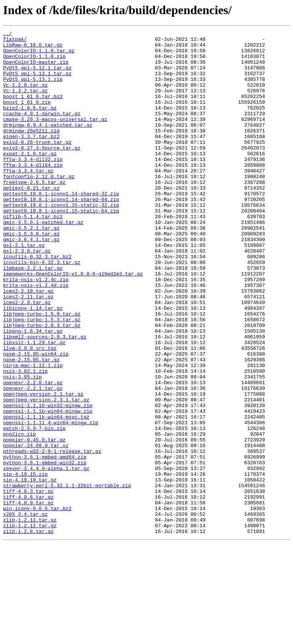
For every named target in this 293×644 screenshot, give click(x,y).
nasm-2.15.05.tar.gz (31, 426)
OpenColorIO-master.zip (36, 69)
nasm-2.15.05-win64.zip (36, 419)
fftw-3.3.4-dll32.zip (33, 185)
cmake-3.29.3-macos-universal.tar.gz (55, 137)
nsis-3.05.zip (22, 446)
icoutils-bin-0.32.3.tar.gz (42, 309)
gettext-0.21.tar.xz (31, 220)
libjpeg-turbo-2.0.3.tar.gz (42, 385)
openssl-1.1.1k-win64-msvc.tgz (46, 494)
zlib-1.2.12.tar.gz (30, 625)
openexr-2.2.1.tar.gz (33, 460)
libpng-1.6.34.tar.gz (33, 391)
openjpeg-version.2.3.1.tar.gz (46, 474)
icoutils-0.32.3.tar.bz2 (37, 302)
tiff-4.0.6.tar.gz (28, 591)
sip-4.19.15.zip (25, 563)
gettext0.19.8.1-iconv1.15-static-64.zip (61, 247)
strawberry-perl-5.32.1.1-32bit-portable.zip (67, 577)
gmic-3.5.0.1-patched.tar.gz (43, 261)
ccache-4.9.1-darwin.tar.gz (42, 130)
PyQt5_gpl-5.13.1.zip (33, 89)
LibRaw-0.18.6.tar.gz (33, 48)
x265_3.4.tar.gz (25, 611)
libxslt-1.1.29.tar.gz (34, 405)
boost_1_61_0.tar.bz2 (33, 110)
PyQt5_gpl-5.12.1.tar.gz (37, 76)
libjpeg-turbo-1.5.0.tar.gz (42, 371)
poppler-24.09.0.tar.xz (36, 529)
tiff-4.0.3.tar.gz (28, 584)
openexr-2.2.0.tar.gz (33, 453)
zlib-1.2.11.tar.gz (30, 618)
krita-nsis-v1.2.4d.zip (36, 336)
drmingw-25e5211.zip (31, 151)
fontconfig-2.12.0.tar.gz (39, 206)
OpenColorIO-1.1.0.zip (34, 62)
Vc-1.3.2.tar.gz (25, 103)
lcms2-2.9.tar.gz (27, 357)
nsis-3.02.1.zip (25, 440)
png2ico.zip (19, 515)
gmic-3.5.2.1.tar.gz (31, 268)
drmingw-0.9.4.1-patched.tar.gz (48, 144)
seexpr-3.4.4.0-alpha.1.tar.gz (46, 556)
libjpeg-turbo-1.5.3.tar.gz (42, 378)
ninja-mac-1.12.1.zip (33, 433)
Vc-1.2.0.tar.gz (25, 96)
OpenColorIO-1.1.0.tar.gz (39, 55)
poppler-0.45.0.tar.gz (34, 522)
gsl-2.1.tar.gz (24, 288)
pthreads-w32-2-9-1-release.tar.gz (52, 536)
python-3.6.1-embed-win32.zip (45, 549)
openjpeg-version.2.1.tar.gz (43, 467)
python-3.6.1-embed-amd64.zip (45, 543)
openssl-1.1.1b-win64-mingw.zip (48, 488)
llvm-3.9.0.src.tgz (30, 412)
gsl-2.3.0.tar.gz (27, 295)
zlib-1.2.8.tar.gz (28, 632)
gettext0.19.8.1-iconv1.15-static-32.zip (61, 240)
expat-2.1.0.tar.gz (30, 179)
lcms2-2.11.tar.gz (28, 350)
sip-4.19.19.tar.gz (30, 570)
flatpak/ (15, 41)
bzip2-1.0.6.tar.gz (30, 124)
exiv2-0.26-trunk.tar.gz (37, 165)
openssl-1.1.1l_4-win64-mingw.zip (51, 501)
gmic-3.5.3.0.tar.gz (31, 275)
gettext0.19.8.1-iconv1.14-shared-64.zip (61, 233)
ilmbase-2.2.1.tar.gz (33, 316)
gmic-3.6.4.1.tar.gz (31, 282)
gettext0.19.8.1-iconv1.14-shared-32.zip (61, 227)
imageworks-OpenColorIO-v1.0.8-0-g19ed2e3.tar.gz (73, 323)
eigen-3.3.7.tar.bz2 (31, 158)
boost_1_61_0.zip (27, 117)
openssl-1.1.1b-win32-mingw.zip (48, 481)
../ (7, 34)
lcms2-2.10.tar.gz (28, 343)
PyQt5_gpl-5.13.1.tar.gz (37, 82)
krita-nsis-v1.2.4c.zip (36, 330)
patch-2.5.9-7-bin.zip (34, 508)
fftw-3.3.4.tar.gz (28, 199)
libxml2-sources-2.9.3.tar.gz (45, 398)
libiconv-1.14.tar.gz (33, 364)
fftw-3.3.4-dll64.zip (33, 192)
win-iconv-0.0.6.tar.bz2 (37, 604)
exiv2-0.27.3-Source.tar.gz (42, 172)
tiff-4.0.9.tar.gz (28, 597)
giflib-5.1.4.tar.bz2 (33, 254)
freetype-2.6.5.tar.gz (34, 213)
